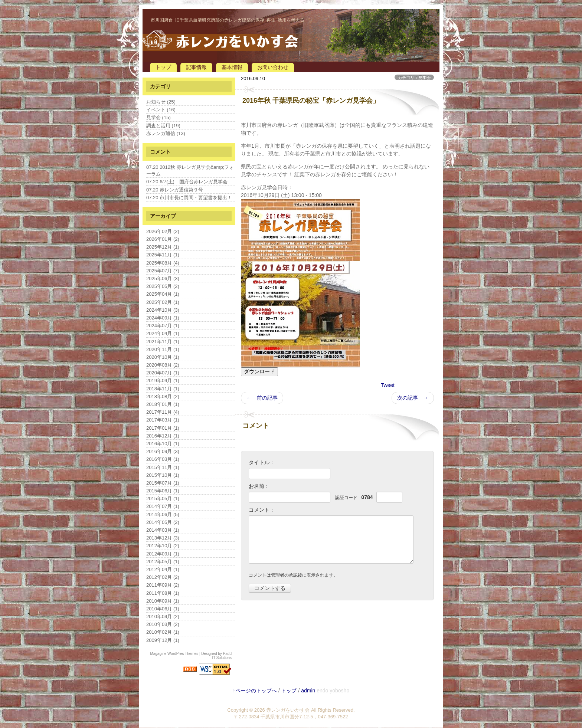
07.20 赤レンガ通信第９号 (175, 190)
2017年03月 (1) (163, 420)
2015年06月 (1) (163, 491)
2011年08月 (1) (163, 593)
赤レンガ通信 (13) (166, 133)
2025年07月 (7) (163, 271)
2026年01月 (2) (163, 239)
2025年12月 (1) (163, 247)
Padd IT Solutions (222, 656)
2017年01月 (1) (163, 428)
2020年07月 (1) (163, 373)
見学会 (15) (158, 117)
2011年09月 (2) (163, 585)
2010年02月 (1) (163, 632)
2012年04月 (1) (163, 569)
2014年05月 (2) (163, 522)
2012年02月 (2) (163, 577)
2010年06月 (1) (163, 609)
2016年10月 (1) (163, 444)
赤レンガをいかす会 (288, 710)
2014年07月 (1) (163, 506)
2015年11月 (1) (163, 467)
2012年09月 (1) (163, 554)
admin (308, 691)
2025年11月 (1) (163, 255)
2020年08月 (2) (163, 365)
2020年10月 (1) (163, 357)
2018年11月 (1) (163, 389)
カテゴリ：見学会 (414, 78)
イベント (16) (161, 110)
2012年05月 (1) (163, 562)
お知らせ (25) (161, 102)
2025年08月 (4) (163, 263)
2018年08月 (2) (163, 396)
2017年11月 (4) (163, 412)
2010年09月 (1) (163, 601)
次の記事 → (413, 398)
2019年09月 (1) (163, 381)
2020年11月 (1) (163, 349)
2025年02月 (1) (163, 302)
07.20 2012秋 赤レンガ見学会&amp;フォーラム (190, 170)
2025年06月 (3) (163, 278)
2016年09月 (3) (163, 451)
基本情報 (232, 67)
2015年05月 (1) (163, 499)
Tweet (388, 385)
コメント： (262, 510)
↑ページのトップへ (255, 691)
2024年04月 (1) (163, 333)
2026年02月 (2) (163, 231)
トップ (163, 67)
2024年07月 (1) (163, 326)
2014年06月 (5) (163, 514)
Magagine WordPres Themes (174, 654)
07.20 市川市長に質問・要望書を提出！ (189, 198)
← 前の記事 (262, 398)
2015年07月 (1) (163, 483)
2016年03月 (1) (163, 459)
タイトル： (262, 462)
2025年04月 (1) (163, 294)
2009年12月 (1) (163, 640)
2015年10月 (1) (163, 475)
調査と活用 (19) (163, 126)
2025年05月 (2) (163, 286)
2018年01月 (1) (163, 404)
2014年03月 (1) (163, 530)
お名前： (259, 486)
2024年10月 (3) (163, 310)
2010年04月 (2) (163, 616)
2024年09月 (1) (163, 318)
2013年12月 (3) (163, 538)
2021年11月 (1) (163, 342)
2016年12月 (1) (163, 436)
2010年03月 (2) (163, 624)
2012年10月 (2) (163, 546)
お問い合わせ (273, 67)
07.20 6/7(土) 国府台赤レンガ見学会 (187, 182)
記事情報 (196, 67)
